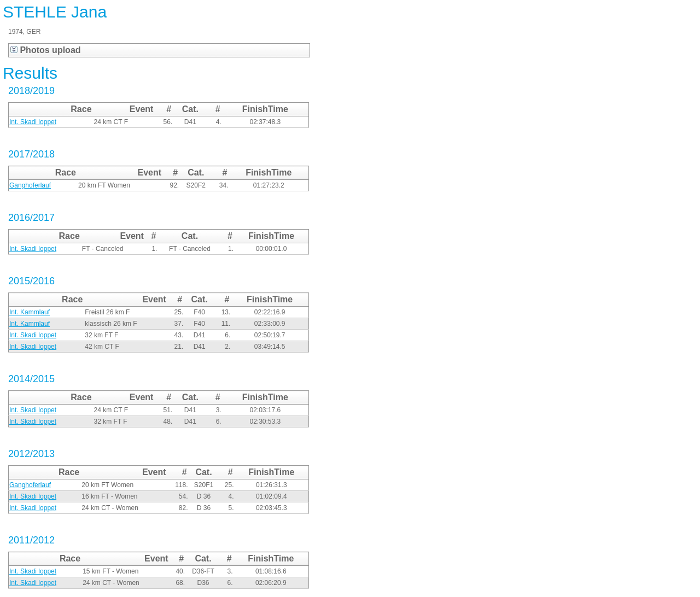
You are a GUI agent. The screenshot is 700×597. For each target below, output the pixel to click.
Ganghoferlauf (30, 185)
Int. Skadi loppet (33, 122)
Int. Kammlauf (30, 312)
